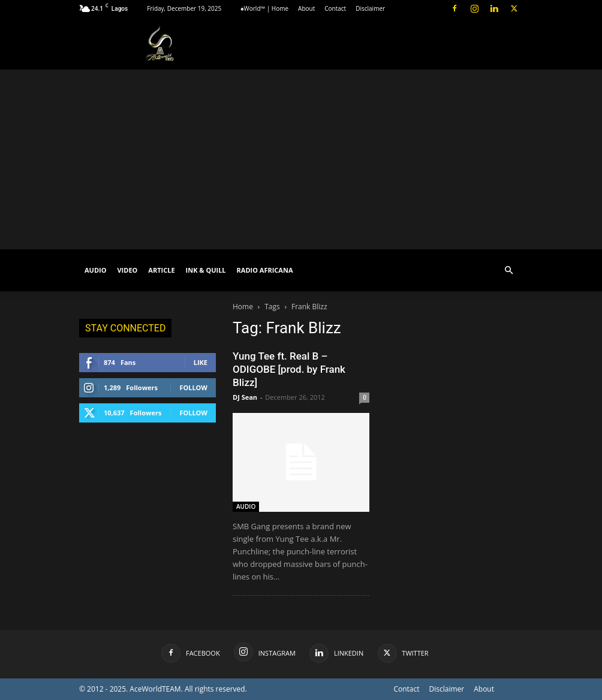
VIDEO (127, 270)
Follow (193, 387)
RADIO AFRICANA (265, 270)
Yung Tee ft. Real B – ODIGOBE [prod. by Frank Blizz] (289, 369)
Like (201, 362)
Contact (335, 8)
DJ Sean (245, 397)
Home (243, 307)
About (306, 8)
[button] (508, 271)
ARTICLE (161, 270)
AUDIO (95, 270)
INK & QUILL (206, 270)
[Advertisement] (301, 159)
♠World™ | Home (264, 8)
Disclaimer (370, 8)
